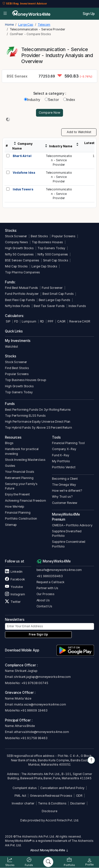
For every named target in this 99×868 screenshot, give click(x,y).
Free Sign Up (38, 634)
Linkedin (14, 572)
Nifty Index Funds (17, 306)
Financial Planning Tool (68, 443)
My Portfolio (61, 461)
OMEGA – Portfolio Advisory (72, 525)
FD (16, 321)
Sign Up (89, 14)
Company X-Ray (64, 449)
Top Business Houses (47, 242)
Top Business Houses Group (26, 380)
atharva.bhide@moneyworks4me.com (41, 732)
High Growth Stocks (19, 248)
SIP (8, 321)
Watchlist (11, 347)
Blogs (9, 443)
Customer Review (65, 503)
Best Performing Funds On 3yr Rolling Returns (38, 410)
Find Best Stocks (17, 368)
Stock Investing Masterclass (25, 460)
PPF (51, 321)
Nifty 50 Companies (19, 254)
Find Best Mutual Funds (21, 288)
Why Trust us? (62, 497)
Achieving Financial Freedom (25, 501)
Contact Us (44, 606)
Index (69, 100)
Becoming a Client (65, 479)
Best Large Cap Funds (54, 300)
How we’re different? (67, 491)
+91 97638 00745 (34, 683)
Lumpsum (29, 321)
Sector (52, 100)
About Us (43, 600)
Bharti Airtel (22, 156)
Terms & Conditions (52, 803)
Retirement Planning (19, 478)
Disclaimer (78, 803)
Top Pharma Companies (22, 272)
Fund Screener (52, 288)
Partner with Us (47, 588)
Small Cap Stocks (56, 260)
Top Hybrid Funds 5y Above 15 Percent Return (38, 428)
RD (42, 321)
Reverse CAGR (80, 321)
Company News (16, 242)
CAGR (61, 321)
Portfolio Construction (21, 518)
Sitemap (11, 525)
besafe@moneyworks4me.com (59, 570)
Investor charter (23, 803)
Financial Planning (18, 513)
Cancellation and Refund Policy (62, 788)
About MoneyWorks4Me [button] (49, 850)
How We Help (15, 507)
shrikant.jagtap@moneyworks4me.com (42, 677)
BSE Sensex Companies (22, 260)
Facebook (15, 579)
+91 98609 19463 (34, 710)
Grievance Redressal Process (51, 796)
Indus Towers (23, 189)
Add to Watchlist (79, 132)
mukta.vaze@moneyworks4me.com (40, 704)
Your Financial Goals (19, 472)
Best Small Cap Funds (58, 294)
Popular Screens (64, 236)
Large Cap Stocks (44, 266)
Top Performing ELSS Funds (25, 416)
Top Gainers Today (51, 248)
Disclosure (49, 811)
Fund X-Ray (61, 455)
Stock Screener (16, 236)
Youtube (14, 587)
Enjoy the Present (17, 494)
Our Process (46, 594)
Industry (32, 100)
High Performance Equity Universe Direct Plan (38, 422)
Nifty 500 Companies (53, 254)
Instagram (15, 594)
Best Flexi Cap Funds (20, 300)
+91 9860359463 (50, 576)
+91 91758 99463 (34, 738)
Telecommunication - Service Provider (59, 160)
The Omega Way (64, 485)
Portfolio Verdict (64, 467)
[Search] (48, 862)
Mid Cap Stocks (16, 266)
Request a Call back (50, 582)
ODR (79, 796)
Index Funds (77, 306)
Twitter (13, 602)
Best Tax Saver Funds (49, 306)
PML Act (20, 796)
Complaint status (25, 788)
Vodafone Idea (24, 173)
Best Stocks (39, 236)
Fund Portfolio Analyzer (22, 294)
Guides (10, 466)
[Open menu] (5, 14)
